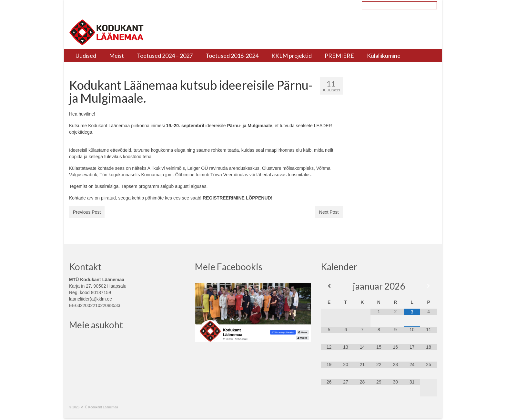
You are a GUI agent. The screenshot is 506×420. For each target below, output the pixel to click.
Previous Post (87, 212)
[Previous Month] (329, 286)
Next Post (329, 212)
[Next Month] (428, 286)
